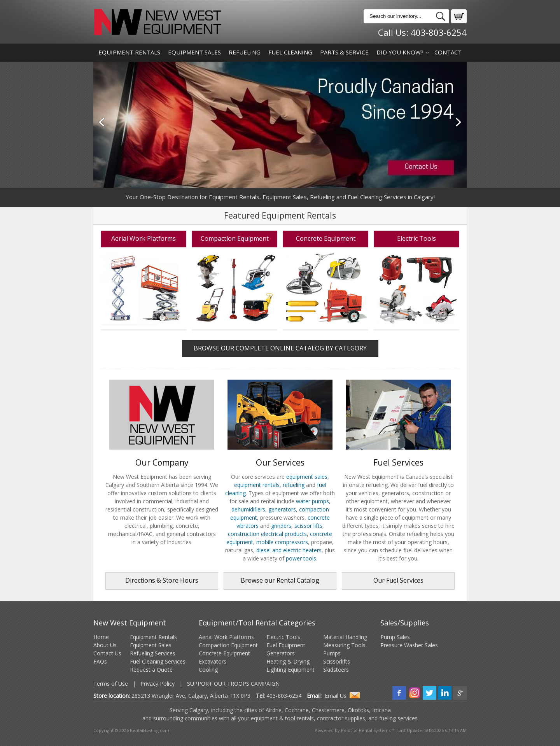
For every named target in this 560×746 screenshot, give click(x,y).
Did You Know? (400, 52)
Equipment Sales (194, 52)
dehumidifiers (248, 509)
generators (282, 509)
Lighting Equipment (290, 670)
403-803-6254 (439, 32)
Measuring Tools (344, 645)
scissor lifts (308, 526)
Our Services (280, 458)
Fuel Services (398, 458)
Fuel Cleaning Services (158, 661)
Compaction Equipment (228, 645)
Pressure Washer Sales (409, 645)
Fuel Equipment (286, 645)
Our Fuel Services (398, 580)
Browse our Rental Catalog (280, 580)
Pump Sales (395, 637)
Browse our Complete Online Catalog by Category (280, 348)
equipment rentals (257, 485)
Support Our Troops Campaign (233, 684)
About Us (105, 645)
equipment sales (307, 477)
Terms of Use (111, 684)
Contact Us (107, 653)
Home (101, 637)
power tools (301, 558)
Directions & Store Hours (162, 580)
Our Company (162, 458)
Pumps (332, 653)
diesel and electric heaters (289, 550)
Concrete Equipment (224, 653)
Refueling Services (153, 653)
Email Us (336, 696)
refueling (294, 485)
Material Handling (345, 637)
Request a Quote (151, 670)
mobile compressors (282, 542)
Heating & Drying (288, 661)
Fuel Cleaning (290, 52)
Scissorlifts (337, 661)
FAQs (100, 661)
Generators (281, 653)
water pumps (312, 501)
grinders (281, 526)
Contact (448, 52)
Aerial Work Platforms (226, 637)
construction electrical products (267, 534)
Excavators (213, 661)
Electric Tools (283, 637)
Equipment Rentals (129, 52)
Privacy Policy (157, 684)
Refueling (245, 52)
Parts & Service (344, 52)
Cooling (208, 670)
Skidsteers (336, 670)
